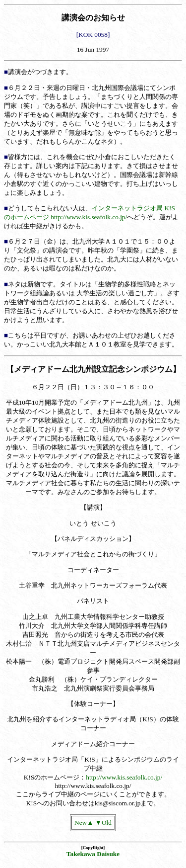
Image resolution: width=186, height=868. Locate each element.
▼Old (103, 823)
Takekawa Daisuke (93, 854)
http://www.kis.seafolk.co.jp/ (124, 777)
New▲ (84, 823)
